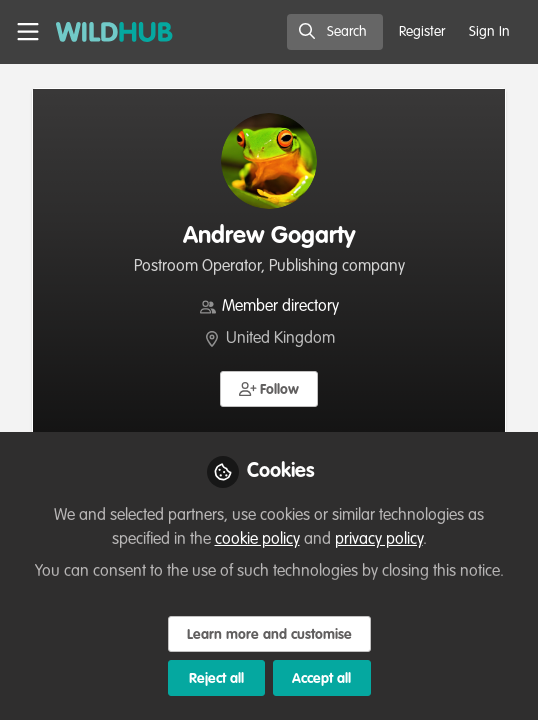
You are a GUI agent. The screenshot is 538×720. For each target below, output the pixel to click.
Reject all (216, 679)
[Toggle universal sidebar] (28, 32)
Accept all (321, 679)
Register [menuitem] (422, 32)
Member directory (280, 307)
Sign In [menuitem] (489, 32)
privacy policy (379, 540)
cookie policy (257, 540)
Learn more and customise (269, 635)
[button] (269, 389)
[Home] (114, 32)
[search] (335, 32)
